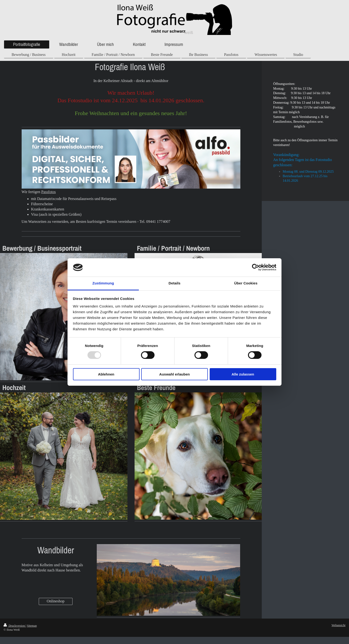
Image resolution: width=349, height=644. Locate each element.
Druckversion (15, 626)
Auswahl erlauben (174, 374)
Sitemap (32, 626)
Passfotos (48, 192)
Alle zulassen (243, 374)
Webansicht (339, 625)
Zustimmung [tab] (103, 283)
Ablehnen (106, 374)
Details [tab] (174, 283)
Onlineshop (56, 601)
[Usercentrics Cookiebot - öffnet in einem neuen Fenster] (255, 267)
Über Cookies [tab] (246, 283)
